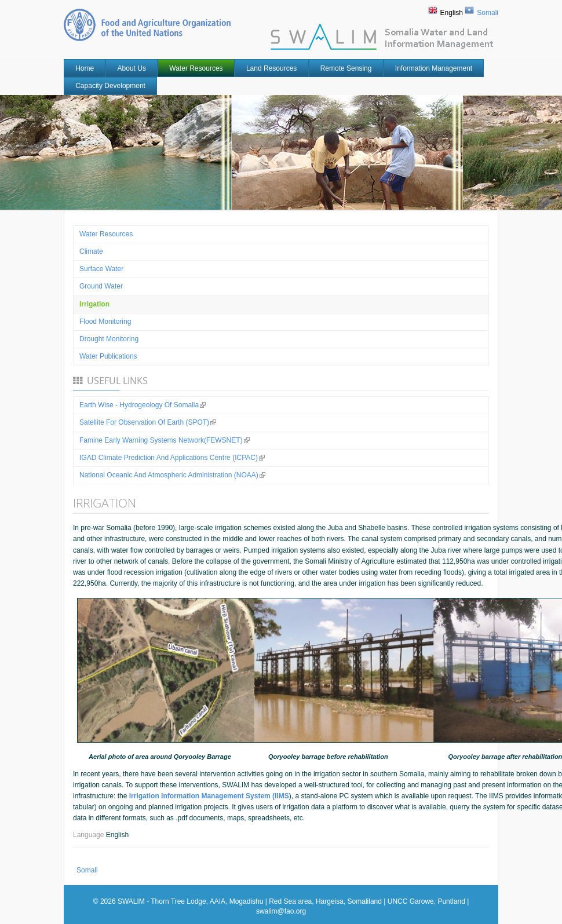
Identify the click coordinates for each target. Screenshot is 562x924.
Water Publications (108, 356)
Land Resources (271, 68)
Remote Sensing (346, 68)
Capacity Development (110, 86)
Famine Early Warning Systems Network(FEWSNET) (165, 440)
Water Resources (196, 68)
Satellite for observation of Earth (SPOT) (148, 422)
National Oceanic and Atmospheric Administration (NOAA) (172, 475)
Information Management (434, 68)
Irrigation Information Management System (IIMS (209, 796)
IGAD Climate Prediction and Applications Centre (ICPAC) (172, 458)
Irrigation (94, 304)
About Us (132, 68)
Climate (91, 251)
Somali (488, 13)
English (452, 13)
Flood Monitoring (105, 322)
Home (85, 68)
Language (90, 835)
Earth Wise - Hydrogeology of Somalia (143, 405)
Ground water (101, 286)
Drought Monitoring (109, 339)
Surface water (101, 269)
